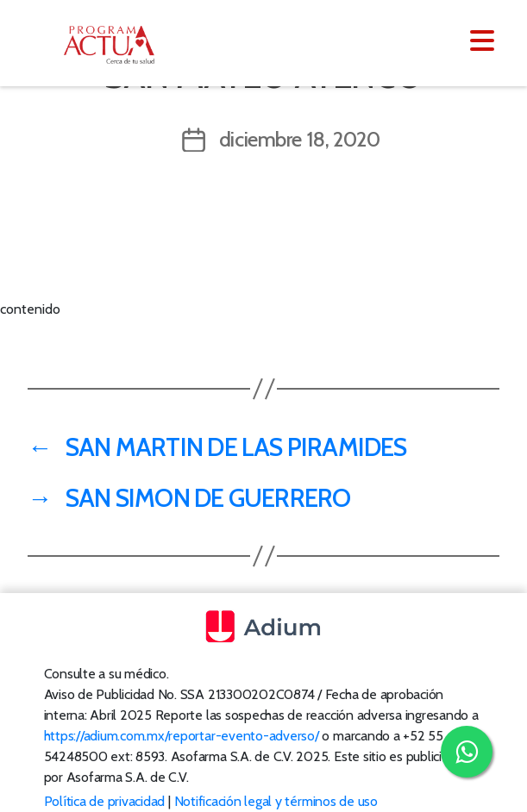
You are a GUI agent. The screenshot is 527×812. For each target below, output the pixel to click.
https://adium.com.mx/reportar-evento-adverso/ (182, 736)
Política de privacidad (105, 801)
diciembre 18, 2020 (300, 139)
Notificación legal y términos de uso (276, 801)
